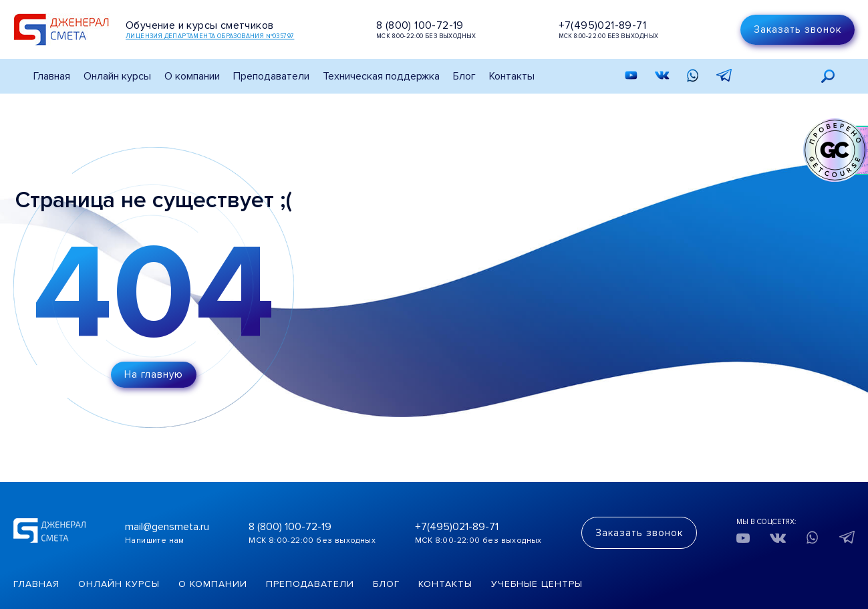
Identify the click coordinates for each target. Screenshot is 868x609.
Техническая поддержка (381, 76)
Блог (464, 76)
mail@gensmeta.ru (167, 527)
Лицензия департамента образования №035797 (210, 36)
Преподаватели (271, 76)
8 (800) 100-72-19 (420, 25)
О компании (213, 584)
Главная (52, 76)
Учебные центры (537, 584)
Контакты (512, 76)
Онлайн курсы (117, 76)
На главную (154, 374)
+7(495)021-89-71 (602, 25)
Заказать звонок (798, 29)
